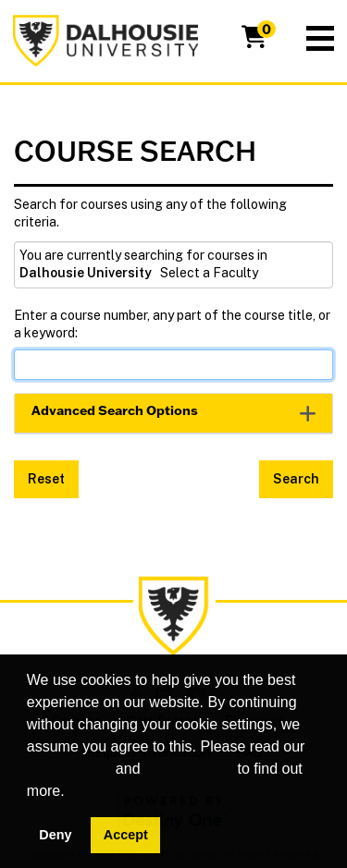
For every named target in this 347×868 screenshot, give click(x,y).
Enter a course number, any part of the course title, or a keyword (172, 324)
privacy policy (189, 769)
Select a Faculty (209, 273)
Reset (46, 479)
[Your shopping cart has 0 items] (255, 41)
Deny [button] (55, 835)
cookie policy (69, 769)
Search (296, 479)
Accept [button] (126, 835)
